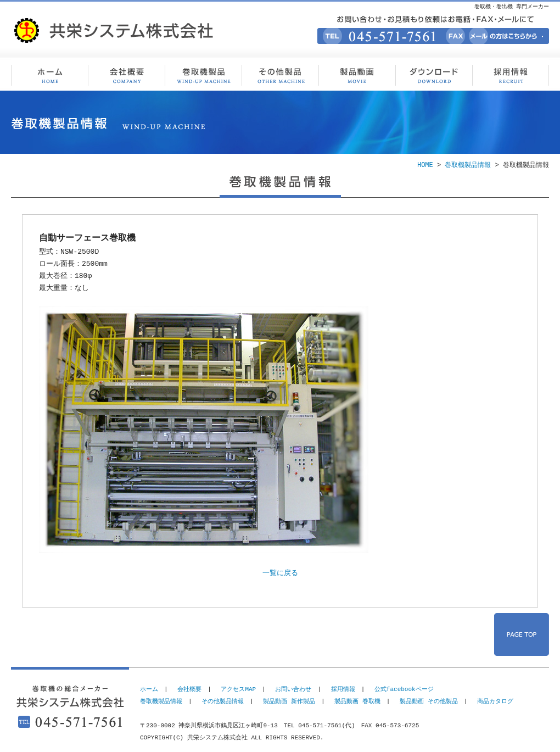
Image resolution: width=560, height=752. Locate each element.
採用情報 (511, 74)
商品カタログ (495, 701)
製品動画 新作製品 (289, 701)
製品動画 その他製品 (429, 701)
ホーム (149, 689)
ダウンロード (434, 74)
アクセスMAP (238, 689)
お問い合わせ (293, 689)
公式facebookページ (404, 689)
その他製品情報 (280, 74)
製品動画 (357, 74)
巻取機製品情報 (203, 74)
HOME (425, 165)
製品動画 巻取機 (357, 701)
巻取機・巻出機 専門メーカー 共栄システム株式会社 (49, 74)
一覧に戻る (280, 573)
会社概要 (126, 74)
